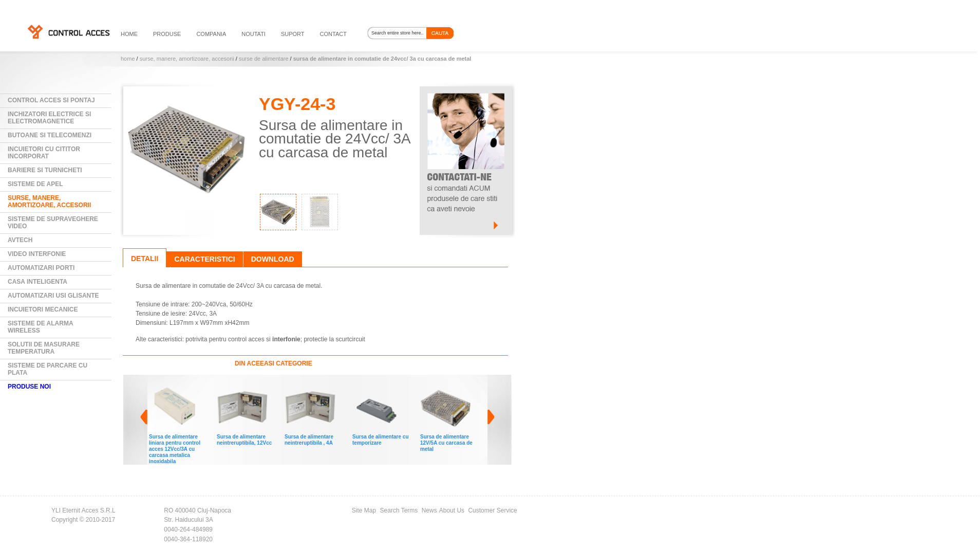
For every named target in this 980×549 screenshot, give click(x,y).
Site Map (364, 510)
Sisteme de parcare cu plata (48, 369)
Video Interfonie (37, 254)
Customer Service (492, 510)
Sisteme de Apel (35, 184)
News (429, 510)
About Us (452, 510)
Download (273, 259)
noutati (253, 34)
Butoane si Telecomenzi (50, 135)
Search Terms (399, 510)
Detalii (145, 259)
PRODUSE (167, 34)
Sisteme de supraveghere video (53, 223)
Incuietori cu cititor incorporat (44, 153)
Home (128, 59)
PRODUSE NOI (29, 387)
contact (333, 34)
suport (293, 34)
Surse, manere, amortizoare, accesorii (187, 59)
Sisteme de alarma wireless (41, 327)
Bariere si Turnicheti (45, 170)
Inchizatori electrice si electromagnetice (49, 118)
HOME (129, 34)
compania (211, 34)
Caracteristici (204, 259)
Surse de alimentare (264, 59)
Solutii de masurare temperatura (44, 348)
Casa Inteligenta (37, 282)
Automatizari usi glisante (53, 296)
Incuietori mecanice (43, 309)
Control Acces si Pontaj (51, 100)
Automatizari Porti (41, 268)
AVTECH (20, 240)
